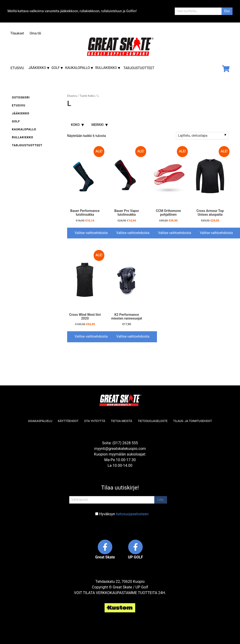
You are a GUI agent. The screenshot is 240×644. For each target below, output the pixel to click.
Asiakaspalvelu (40, 421)
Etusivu (17, 68)
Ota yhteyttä (95, 421)
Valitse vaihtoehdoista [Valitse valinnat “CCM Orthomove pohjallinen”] (175, 233)
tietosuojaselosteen (132, 514)
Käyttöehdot (68, 421)
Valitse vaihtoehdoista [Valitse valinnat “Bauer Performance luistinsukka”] (91, 233)
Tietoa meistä (122, 421)
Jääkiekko (37, 68)
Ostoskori (21, 98)
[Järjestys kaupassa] (202, 136)
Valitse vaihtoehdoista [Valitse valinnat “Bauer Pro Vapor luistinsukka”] (133, 233)
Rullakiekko (106, 68)
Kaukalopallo (78, 68)
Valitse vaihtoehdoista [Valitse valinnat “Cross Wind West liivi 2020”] (91, 337)
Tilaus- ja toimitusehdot (193, 421)
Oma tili (35, 33)
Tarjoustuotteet (139, 68)
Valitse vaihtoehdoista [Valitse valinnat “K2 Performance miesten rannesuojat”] (133, 337)
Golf (56, 68)
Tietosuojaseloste (153, 421)
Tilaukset (17, 33)
